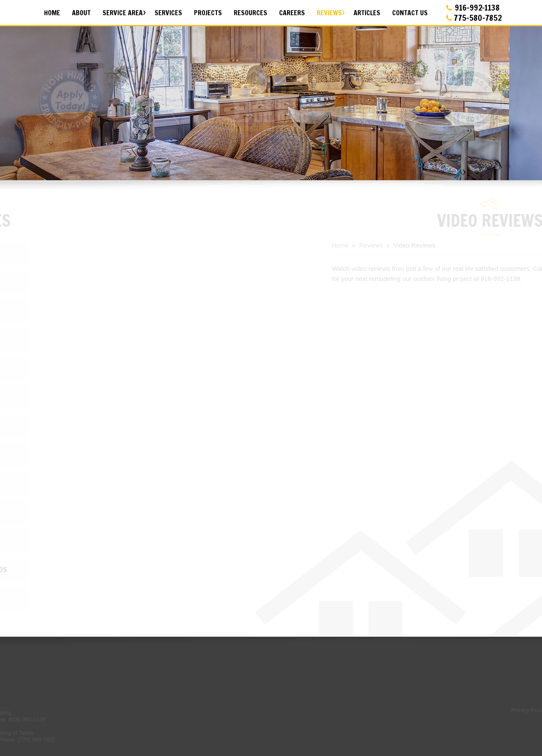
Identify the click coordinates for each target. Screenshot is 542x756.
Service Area (123, 13)
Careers (292, 13)
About (81, 13)
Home (52, 13)
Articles (367, 13)
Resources (250, 13)
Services (168, 13)
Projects (208, 13)
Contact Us (410, 13)
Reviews (329, 13)
